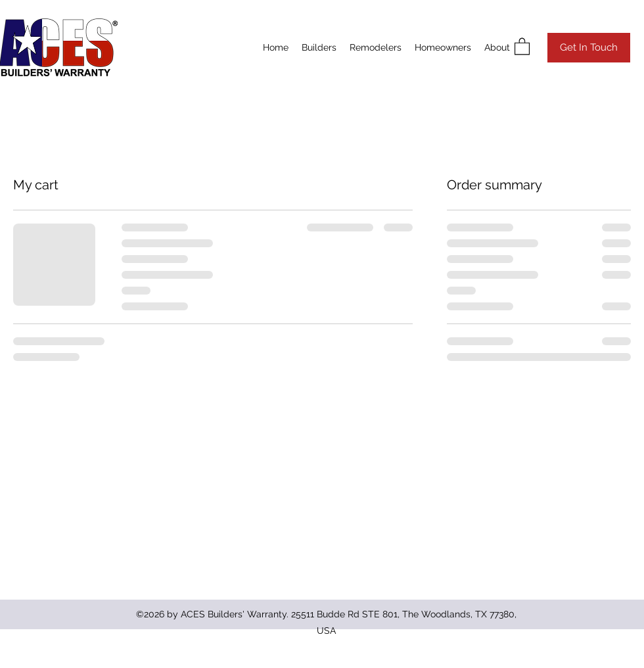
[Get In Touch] (589, 48)
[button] (522, 46)
